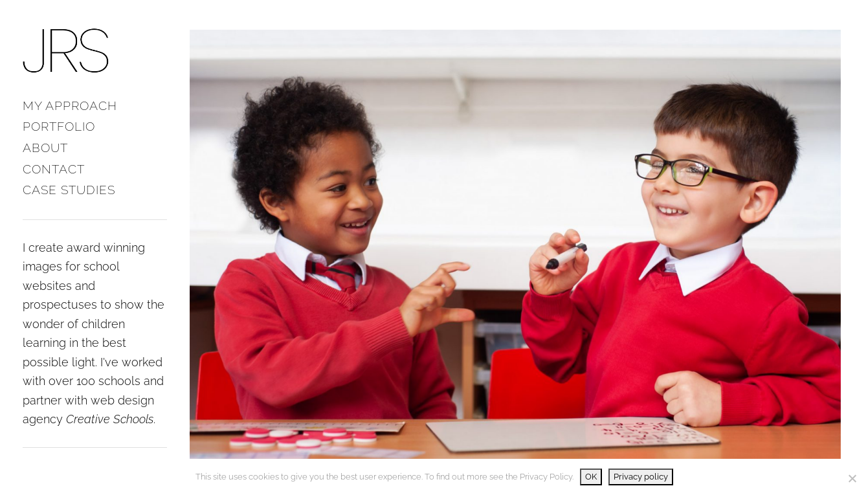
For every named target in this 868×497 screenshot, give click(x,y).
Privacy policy (641, 477)
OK (591, 477)
